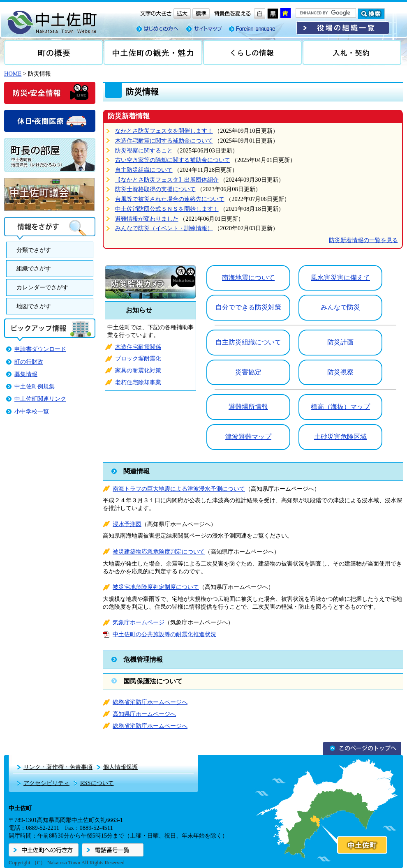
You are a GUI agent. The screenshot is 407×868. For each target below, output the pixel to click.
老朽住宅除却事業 (138, 382)
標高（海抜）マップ (340, 407)
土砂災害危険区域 (340, 437)
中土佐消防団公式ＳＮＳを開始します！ (167, 209)
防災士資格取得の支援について (155, 189)
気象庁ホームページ (139, 622)
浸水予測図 (127, 524)
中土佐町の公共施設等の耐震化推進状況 (164, 634)
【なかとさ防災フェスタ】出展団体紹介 (167, 180)
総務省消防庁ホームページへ (150, 702)
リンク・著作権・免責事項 (58, 767)
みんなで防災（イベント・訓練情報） (164, 228)
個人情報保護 (120, 767)
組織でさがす (34, 268)
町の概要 (53, 53)
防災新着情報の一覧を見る (363, 240)
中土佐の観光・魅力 (153, 53)
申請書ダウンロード (40, 349)
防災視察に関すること (144, 150)
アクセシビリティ (46, 783)
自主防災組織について (144, 170)
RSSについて (97, 783)
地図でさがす (34, 306)
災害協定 (248, 372)
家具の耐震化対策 (138, 370)
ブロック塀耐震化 (138, 358)
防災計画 (340, 342)
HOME (13, 74)
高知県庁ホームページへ (144, 714)
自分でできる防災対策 (248, 307)
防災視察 (340, 372)
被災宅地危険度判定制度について (156, 587)
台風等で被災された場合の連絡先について (170, 199)
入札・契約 (352, 53)
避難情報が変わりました (147, 219)
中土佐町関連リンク (40, 399)
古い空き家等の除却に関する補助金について (173, 160)
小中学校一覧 (32, 411)
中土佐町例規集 (35, 386)
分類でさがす (34, 250)
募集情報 (26, 374)
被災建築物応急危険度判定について (159, 552)
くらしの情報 (252, 53)
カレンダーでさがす (42, 287)
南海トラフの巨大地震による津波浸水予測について (179, 489)
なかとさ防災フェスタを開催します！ (164, 131)
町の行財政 (29, 362)
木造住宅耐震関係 (138, 347)
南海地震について (248, 278)
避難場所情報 (248, 407)
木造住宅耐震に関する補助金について (164, 141)
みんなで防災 (340, 307)
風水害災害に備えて (340, 278)
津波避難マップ (248, 437)
